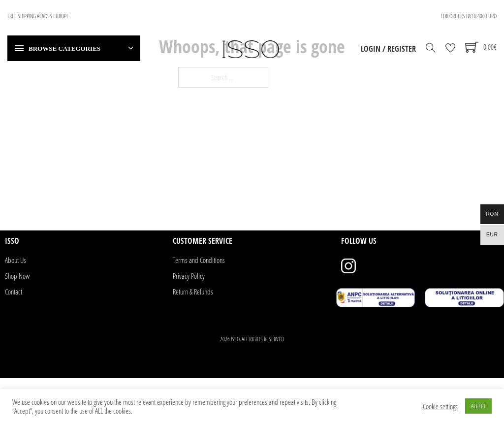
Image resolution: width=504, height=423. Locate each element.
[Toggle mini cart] (481, 47)
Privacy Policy (189, 276)
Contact (14, 292)
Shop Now (17, 276)
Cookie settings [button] (440, 406)
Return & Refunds (193, 292)
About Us (16, 260)
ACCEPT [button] (478, 406)
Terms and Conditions (199, 260)
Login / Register (388, 49)
